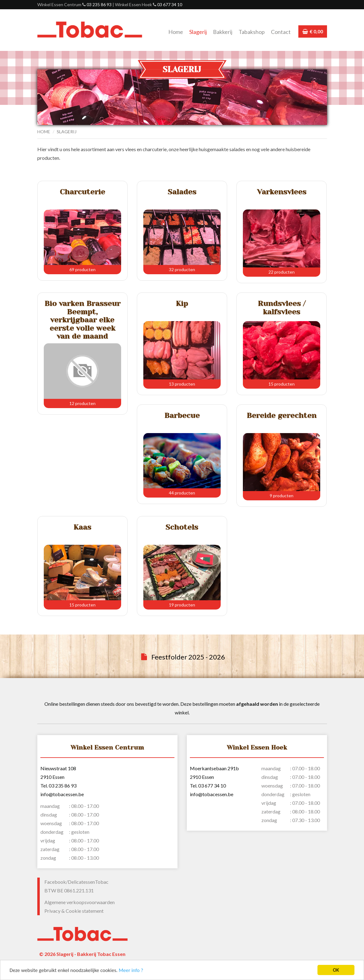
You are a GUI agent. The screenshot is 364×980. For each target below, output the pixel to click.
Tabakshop (252, 32)
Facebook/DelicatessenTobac (76, 882)
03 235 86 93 (99, 4)
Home (176, 32)
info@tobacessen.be (62, 794)
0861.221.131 (79, 890)
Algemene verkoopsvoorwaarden (80, 902)
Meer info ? (131, 971)
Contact (281, 32)
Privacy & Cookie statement (74, 911)
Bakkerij (223, 32)
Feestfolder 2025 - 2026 (188, 657)
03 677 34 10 (170, 4)
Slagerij (198, 32)
